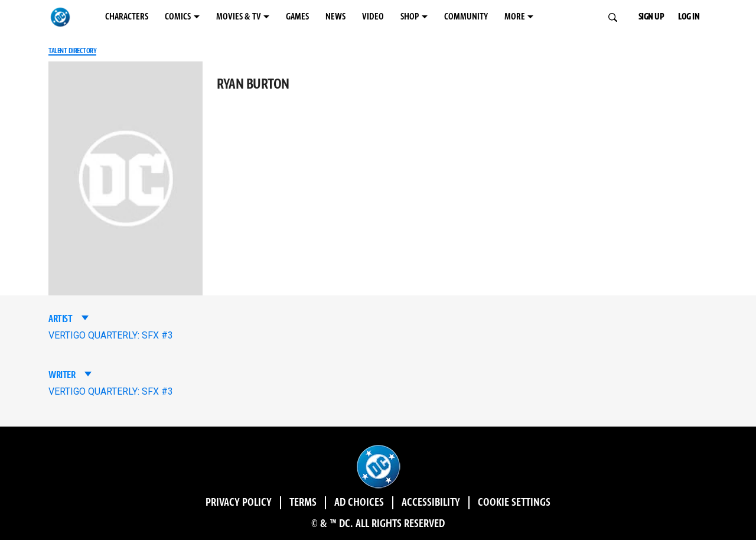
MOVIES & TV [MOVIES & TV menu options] (239, 17)
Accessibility (431, 503)
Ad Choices (359, 503)
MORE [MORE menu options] (515, 17)
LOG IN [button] (689, 17)
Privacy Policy (239, 503)
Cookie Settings (514, 503)
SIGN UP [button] (651, 17)
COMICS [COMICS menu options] (178, 17)
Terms (303, 503)
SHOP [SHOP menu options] (410, 17)
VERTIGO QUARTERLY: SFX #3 (111, 335)
